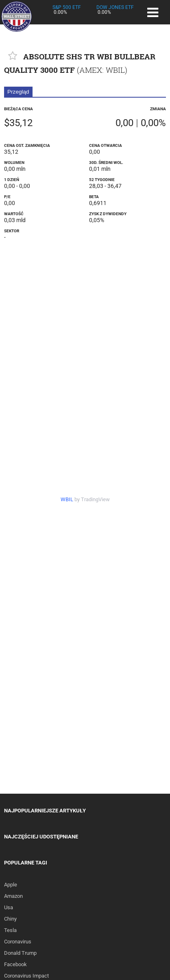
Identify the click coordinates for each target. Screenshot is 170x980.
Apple (11, 885)
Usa (9, 907)
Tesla (10, 930)
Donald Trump (20, 953)
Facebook (15, 964)
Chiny (10, 919)
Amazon (13, 896)
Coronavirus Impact (26, 976)
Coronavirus (18, 942)
